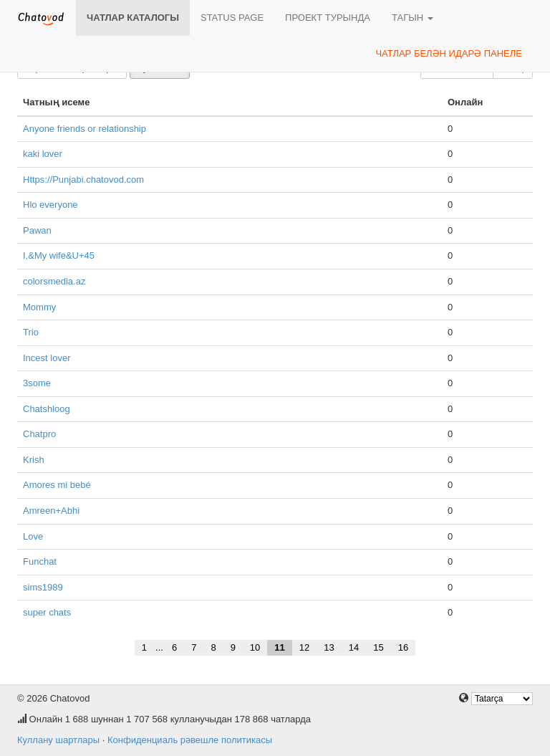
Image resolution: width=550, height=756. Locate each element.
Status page (232, 18)
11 (279, 647)
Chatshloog (47, 409)
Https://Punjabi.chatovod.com (83, 180)
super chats (47, 612)
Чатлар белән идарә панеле (449, 53)
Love (33, 536)
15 (378, 647)
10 (255, 647)
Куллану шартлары (58, 740)
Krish (34, 460)
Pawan (37, 230)
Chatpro (39, 434)
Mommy (39, 307)
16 (403, 647)
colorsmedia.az (54, 281)
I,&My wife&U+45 (59, 255)
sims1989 (43, 587)
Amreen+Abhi (51, 511)
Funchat (40, 561)
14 (354, 647)
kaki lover (43, 154)
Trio (31, 332)
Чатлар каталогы (133, 18)
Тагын (412, 18)
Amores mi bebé (57, 485)
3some (37, 383)
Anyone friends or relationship (85, 129)
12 (304, 647)
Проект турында (328, 18)
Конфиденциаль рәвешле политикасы (190, 740)
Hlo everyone (50, 205)
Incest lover (47, 358)
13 (329, 647)
